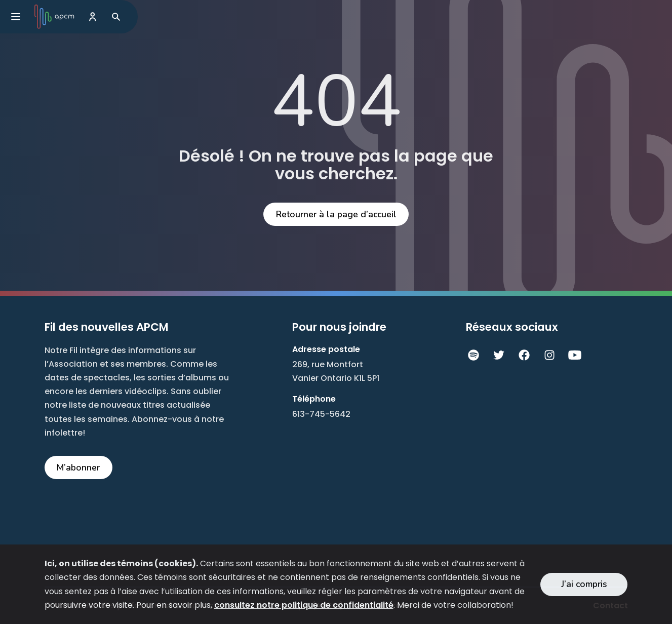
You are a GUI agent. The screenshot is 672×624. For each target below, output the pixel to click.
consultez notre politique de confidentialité (304, 605)
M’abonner (78, 467)
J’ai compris (584, 584)
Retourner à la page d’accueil (336, 214)
